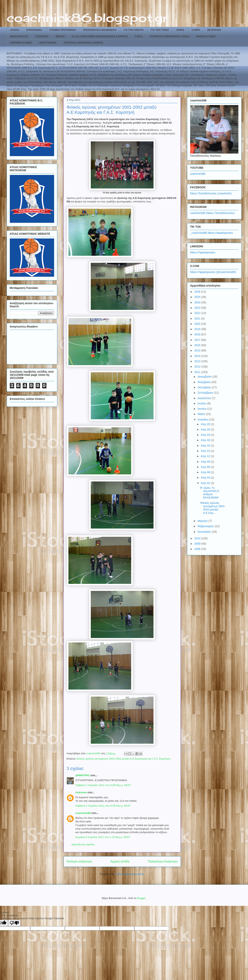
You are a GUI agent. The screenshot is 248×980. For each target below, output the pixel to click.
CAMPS (196, 30)
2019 (198, 329)
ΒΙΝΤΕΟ (60, 36)
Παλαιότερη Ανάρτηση (163, 861)
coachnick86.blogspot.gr (87, 18)
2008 (198, 549)
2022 (198, 313)
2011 (198, 372)
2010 (198, 538)
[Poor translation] (14, 923)
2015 (198, 350)
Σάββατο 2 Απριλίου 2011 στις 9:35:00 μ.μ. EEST (103, 806)
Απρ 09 (206, 462)
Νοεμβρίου (205, 382)
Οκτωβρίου (205, 387)
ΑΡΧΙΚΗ (15, 30)
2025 (198, 297)
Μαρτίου (203, 521)
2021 (198, 318)
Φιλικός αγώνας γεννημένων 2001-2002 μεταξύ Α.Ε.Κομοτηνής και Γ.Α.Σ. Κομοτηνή (123, 759)
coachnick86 (83, 813)
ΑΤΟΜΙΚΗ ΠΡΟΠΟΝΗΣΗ (63, 30)
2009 (198, 544)
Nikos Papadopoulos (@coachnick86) (213, 272)
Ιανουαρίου (205, 532)
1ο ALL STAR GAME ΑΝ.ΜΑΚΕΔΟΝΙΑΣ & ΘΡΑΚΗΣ (100, 36)
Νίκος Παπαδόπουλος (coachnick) (211, 193)
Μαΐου (202, 414)
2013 (198, 361)
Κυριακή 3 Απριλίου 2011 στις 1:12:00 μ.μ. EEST (103, 837)
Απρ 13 (206, 451)
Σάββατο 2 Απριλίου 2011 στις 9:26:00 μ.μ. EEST (103, 785)
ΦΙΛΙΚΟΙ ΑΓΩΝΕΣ (206, 36)
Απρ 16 (206, 446)
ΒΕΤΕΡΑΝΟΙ (214, 30)
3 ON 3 (139, 36)
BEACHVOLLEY (19, 36)
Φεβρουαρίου (206, 526)
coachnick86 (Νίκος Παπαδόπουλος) (212, 213)
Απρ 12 (206, 456)
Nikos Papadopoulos (203, 252)
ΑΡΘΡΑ (180, 30)
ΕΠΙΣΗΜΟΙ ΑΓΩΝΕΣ (21, 43)
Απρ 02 (206, 483)
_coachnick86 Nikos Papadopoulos (212, 233)
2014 (198, 356)
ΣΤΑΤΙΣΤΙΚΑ (42, 36)
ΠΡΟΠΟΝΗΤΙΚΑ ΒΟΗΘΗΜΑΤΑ (100, 30)
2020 (198, 324)
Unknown (81, 792)
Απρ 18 (206, 440)
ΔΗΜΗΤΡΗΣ (83, 775)
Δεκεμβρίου (205, 377)
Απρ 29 (206, 424)
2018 (198, 334)
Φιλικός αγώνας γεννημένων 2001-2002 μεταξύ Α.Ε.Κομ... (213, 508)
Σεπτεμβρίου (206, 393)
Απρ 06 (206, 472)
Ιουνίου (202, 409)
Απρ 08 (206, 467)
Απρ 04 (206, 478)
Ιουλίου (202, 403)
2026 (198, 292)
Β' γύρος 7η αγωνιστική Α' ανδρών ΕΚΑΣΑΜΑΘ (210, 493)
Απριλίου (203, 419)
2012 (198, 367)
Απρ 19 (206, 435)
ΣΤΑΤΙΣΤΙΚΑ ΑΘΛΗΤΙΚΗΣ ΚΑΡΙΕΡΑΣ (83, 43)
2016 (198, 345)
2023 (198, 308)
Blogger (141, 898)
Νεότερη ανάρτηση (79, 861)
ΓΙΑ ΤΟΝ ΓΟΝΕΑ (160, 30)
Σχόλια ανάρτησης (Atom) (129, 874)
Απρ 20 (206, 429)
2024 (198, 302)
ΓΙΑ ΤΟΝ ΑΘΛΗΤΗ (134, 30)
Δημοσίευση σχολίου (83, 844)
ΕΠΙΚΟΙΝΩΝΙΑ (34, 30)
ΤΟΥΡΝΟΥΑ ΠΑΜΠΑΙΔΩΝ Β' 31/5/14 (169, 36)
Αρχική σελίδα (120, 861)
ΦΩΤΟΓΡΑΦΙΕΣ (48, 43)
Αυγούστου (205, 398)
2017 (198, 340)
